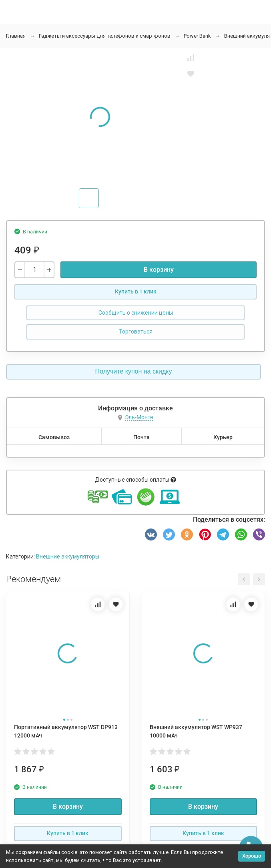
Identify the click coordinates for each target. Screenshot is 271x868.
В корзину (159, 270)
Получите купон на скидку (134, 371)
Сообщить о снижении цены (136, 313)
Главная (16, 36)
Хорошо (252, 856)
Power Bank (197, 36)
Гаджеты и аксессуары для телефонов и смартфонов (105, 36)
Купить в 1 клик (136, 291)
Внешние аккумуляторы (68, 557)
